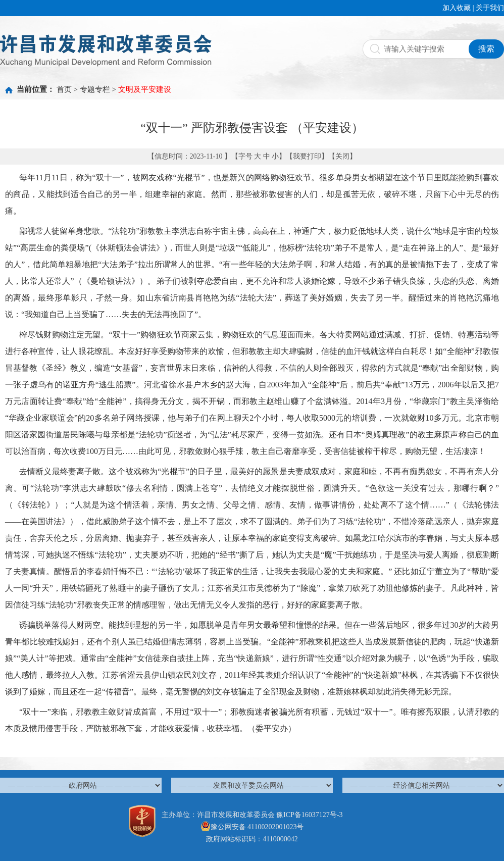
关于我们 (490, 8)
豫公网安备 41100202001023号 (252, 827)
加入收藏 (457, 8)
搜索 (486, 49)
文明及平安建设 (145, 89)
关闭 (342, 156)
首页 (64, 89)
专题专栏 (95, 89)
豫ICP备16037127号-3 (309, 815)
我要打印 (307, 156)
